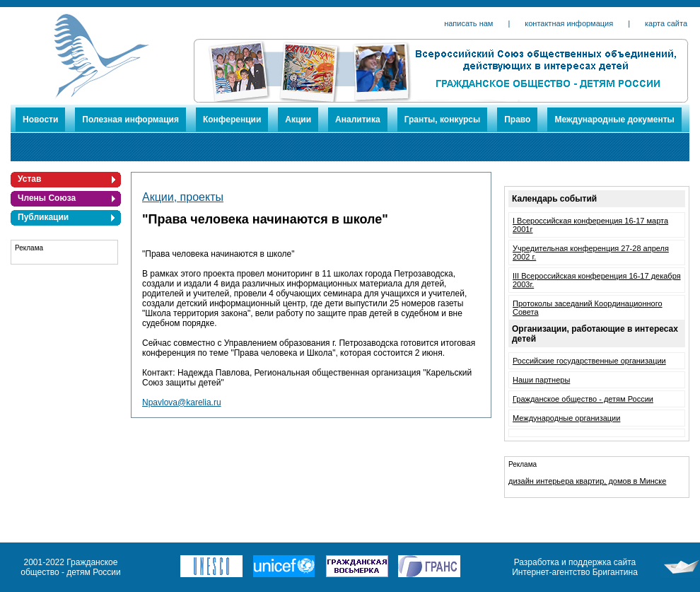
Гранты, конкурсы (443, 120)
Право (517, 120)
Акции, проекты (183, 197)
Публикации (43, 217)
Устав (29, 179)
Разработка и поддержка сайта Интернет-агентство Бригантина (575, 567)
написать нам (468, 23)
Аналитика (358, 120)
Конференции (232, 120)
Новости (40, 120)
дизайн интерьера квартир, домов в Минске (587, 481)
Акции (298, 120)
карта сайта (666, 23)
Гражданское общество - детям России (583, 399)
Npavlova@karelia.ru (182, 402)
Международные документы (614, 120)
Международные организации (566, 418)
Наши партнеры (541, 380)
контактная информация (569, 23)
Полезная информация (130, 120)
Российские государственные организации (589, 361)
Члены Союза (47, 198)
